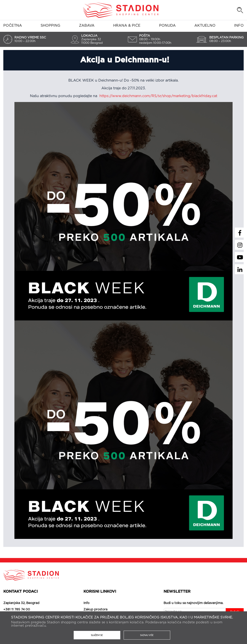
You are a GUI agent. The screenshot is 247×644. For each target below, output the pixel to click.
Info (239, 26)
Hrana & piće (127, 26)
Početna (13, 26)
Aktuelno (205, 26)
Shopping (50, 26)
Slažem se (97, 635)
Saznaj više (147, 635)
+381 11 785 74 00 (17, 610)
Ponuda (167, 26)
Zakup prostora (95, 610)
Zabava (87, 26)
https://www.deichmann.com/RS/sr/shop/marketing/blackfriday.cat (158, 96)
